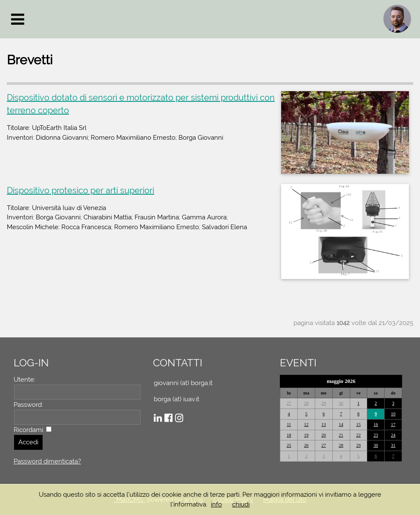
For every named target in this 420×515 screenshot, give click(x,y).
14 (341, 424)
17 (393, 424)
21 (341, 435)
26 (306, 445)
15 (358, 424)
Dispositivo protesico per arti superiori (81, 190)
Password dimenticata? (47, 461)
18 (289, 435)
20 (324, 435)
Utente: (24, 380)
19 (306, 435)
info (216, 504)
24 (393, 435)
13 (324, 424)
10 (393, 414)
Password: (28, 405)
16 (376, 424)
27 (289, 403)
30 (341, 403)
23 (376, 435)
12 (306, 424)
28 (306, 403)
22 (358, 435)
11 (289, 424)
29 (324, 403)
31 (393, 445)
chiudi (241, 504)
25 (289, 445)
